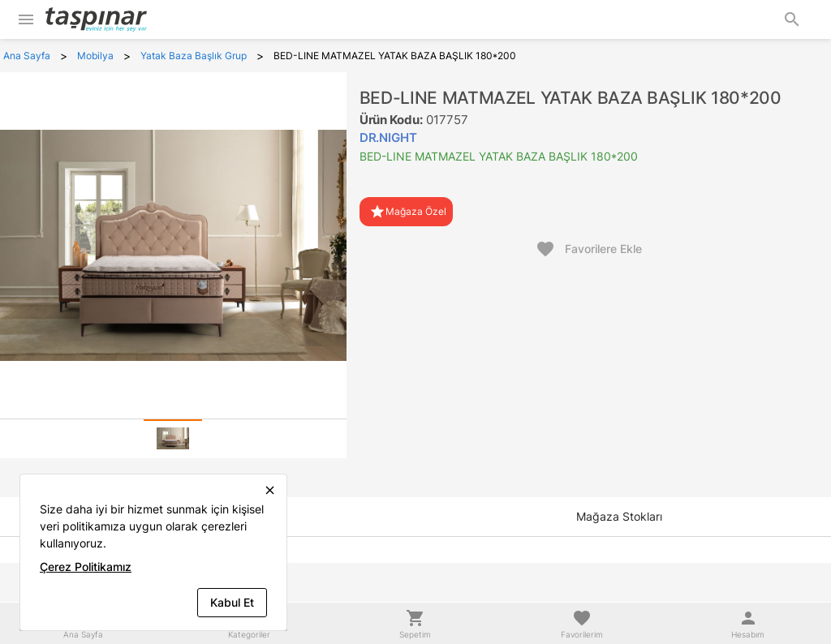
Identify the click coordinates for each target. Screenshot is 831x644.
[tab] (173, 439)
